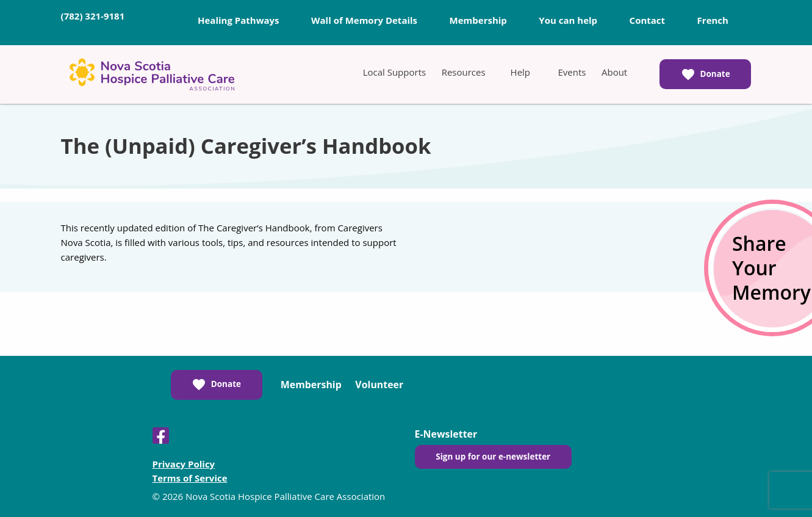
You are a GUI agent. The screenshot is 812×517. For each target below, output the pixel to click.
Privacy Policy (184, 464)
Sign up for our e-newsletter (493, 457)
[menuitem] (394, 72)
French (713, 20)
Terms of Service (190, 478)
